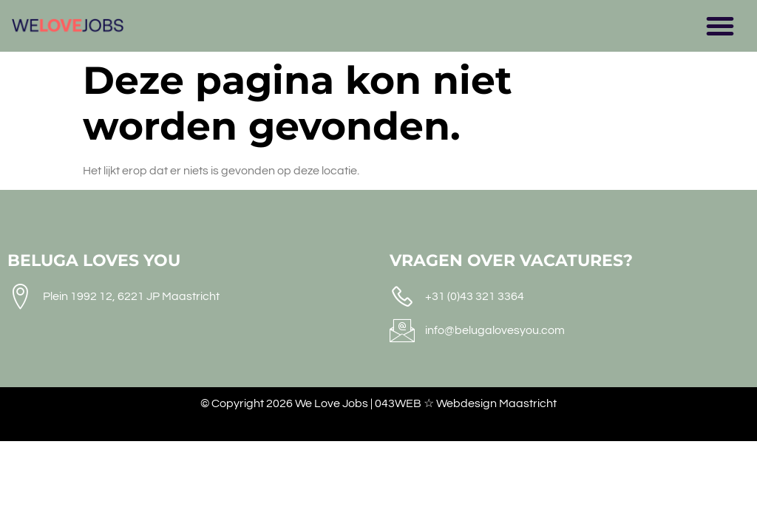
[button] (720, 26)
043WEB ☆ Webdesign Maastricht (466, 403)
